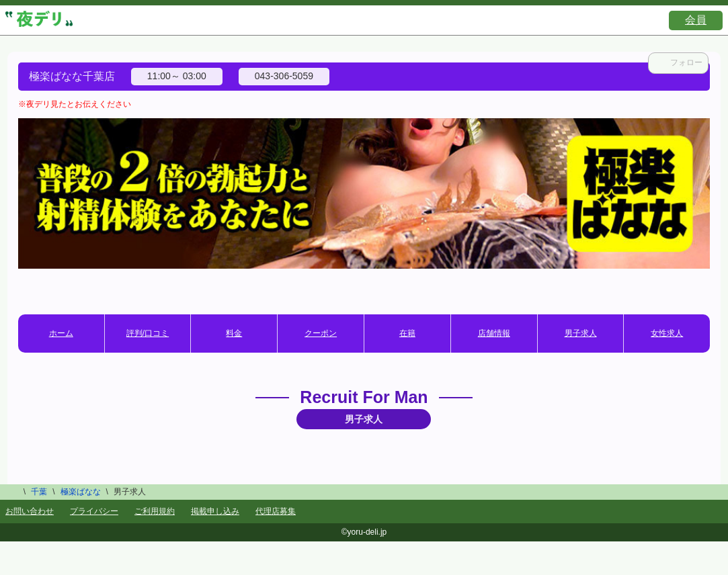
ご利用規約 (155, 511)
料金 (234, 333)
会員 (696, 20)
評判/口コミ (148, 333)
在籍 (407, 333)
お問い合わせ (30, 511)
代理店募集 (276, 511)
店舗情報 (494, 333)
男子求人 (581, 333)
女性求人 (667, 333)
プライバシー (94, 511)
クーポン (321, 333)
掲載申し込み (215, 511)
